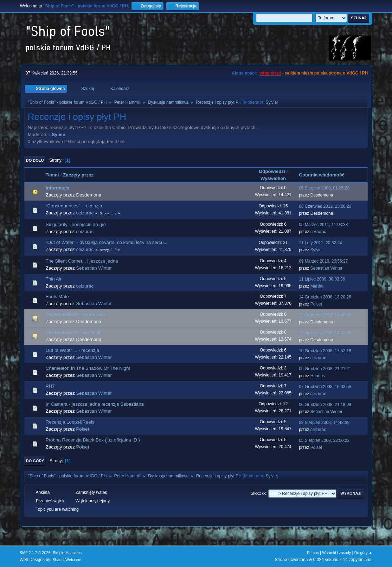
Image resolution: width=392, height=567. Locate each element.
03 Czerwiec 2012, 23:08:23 (325, 206)
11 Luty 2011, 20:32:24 (320, 243)
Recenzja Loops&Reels (70, 422)
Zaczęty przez (78, 175)
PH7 (50, 386)
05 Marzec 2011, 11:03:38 (323, 225)
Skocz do (258, 493)
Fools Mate (57, 297)
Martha (317, 286)
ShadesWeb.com (67, 560)
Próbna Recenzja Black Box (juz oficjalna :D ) (93, 440)
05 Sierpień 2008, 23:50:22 (324, 440)
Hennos (318, 376)
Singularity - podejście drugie (76, 224)
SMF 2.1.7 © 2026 (35, 553)
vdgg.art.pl (270, 73)
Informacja (57, 188)
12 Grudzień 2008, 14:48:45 (325, 315)
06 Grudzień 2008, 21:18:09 (325, 405)
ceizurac (85, 213)
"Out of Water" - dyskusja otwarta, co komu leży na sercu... (107, 242)
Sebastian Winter (94, 268)
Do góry (35, 461)
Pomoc (313, 553)
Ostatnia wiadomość (325, 175)
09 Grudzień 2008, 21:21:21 (325, 369)
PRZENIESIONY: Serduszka (75, 314)
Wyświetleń (273, 178)
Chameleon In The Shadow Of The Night (88, 368)
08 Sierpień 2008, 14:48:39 (324, 423)
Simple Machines (67, 553)
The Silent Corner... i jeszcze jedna (82, 261)
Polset (316, 304)
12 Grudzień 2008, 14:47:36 (325, 333)
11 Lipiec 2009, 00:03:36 (322, 279)
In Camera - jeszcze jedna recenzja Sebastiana (95, 404)
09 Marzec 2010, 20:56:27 (323, 261)
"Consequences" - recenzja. (75, 206)
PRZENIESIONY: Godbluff (73, 332)
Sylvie (271, 102)
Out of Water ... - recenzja (72, 350)
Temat (52, 175)
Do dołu (35, 160)
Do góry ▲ (363, 553)
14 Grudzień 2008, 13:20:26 (325, 297)
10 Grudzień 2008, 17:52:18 (325, 351)
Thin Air (54, 279)
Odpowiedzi (272, 171)
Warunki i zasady (336, 553)
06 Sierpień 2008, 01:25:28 (324, 188)
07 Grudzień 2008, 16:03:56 (325, 387)
